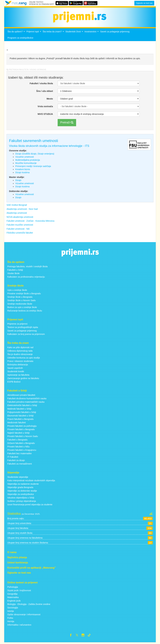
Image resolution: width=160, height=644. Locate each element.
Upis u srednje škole (17, 291)
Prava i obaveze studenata (20, 362)
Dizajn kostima (22, 173)
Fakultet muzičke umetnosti (20, 226)
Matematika (13, 598)
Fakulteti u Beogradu (17, 441)
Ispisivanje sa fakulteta (18, 376)
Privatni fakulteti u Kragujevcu (22, 451)
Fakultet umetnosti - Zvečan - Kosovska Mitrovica (30, 222)
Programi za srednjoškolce (20, 39)
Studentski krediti (16, 372)
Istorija (11, 612)
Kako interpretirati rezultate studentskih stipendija (31, 481)
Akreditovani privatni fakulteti (21, 396)
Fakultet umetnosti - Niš (18, 230)
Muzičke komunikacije (26, 164)
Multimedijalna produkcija (28, 161)
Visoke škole (13, 274)
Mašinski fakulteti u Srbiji (19, 410)
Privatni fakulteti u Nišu (18, 448)
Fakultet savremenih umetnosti (34, 142)
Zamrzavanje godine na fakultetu (23, 379)
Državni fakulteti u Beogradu (21, 444)
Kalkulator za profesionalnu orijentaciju (26, 278)
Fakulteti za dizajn (16, 461)
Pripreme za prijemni (17, 325)
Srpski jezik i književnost (19, 591)
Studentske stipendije (18, 478)
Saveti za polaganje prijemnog (115, 32)
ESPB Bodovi (14, 383)
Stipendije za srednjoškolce (21, 495)
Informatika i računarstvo (19, 626)
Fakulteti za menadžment (20, 465)
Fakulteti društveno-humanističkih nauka (27, 399)
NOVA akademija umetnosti (20, 218)
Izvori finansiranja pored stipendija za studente (30, 505)
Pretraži (67, 123)
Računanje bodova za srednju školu (25, 311)
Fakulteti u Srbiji (15, 271)
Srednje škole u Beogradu (20, 298)
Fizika (10, 619)
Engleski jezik (14, 602)
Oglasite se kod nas (144, 3)
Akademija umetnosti (17, 214)
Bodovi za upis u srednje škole (22, 308)
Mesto (50, 100)
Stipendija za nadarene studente (23, 485)
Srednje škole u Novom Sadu (21, 301)
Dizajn (18, 181)
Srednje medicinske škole (20, 305)
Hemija (11, 622)
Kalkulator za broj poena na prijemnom (26, 335)
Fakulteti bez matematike (20, 454)
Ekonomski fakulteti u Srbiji (20, 417)
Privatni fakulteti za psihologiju (22, 427)
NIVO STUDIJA (45, 115)
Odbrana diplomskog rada (20, 352)
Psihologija (13, 588)
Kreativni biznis (23, 170)
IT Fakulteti (13, 458)
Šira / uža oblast (45, 92)
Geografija (12, 595)
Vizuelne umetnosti (25, 158)
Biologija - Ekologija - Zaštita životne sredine (29, 605)
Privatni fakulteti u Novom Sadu (23, 437)
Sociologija (13, 609)
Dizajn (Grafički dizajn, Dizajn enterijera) (35, 155)
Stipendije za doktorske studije (22, 492)
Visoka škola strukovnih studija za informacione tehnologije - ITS (49, 147)
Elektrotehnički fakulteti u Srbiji (22, 406)
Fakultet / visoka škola (41, 84)
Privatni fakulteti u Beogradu (21, 430)
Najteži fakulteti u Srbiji (18, 434)
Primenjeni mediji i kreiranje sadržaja (33, 167)
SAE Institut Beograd (17, 206)
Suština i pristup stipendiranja (22, 502)
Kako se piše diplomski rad (20, 348)
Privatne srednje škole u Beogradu (24, 294)
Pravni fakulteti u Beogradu (20, 420)
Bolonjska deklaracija (18, 366)
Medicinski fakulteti (17, 423)
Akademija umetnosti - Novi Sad (22, 210)
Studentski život (75, 33)
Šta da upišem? (17, 33)
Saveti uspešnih (15, 369)
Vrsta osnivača (45, 107)
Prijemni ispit (34, 33)
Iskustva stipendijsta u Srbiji (21, 498)
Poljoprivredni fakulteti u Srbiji (22, 413)
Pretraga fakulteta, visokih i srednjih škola (27, 267)
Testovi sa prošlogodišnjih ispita (23, 328)
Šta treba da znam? (54, 33)
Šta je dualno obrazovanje (20, 355)
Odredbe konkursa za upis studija (24, 359)
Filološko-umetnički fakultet (20, 234)
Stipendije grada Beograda (20, 488)
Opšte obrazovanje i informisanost (24, 615)
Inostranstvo (92, 33)
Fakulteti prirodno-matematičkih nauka (26, 403)
